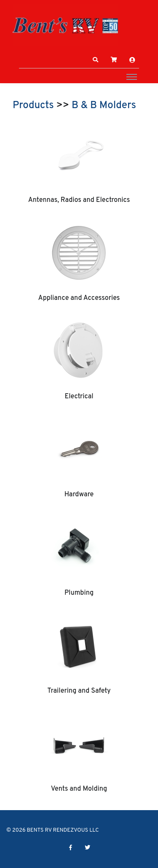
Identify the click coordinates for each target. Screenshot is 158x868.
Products (33, 106)
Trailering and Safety (79, 691)
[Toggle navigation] (132, 76)
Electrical (79, 397)
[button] (96, 60)
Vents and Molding (79, 789)
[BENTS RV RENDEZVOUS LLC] (65, 25)
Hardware (79, 495)
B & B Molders (104, 106)
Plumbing (79, 593)
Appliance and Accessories (79, 298)
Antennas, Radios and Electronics (79, 200)
